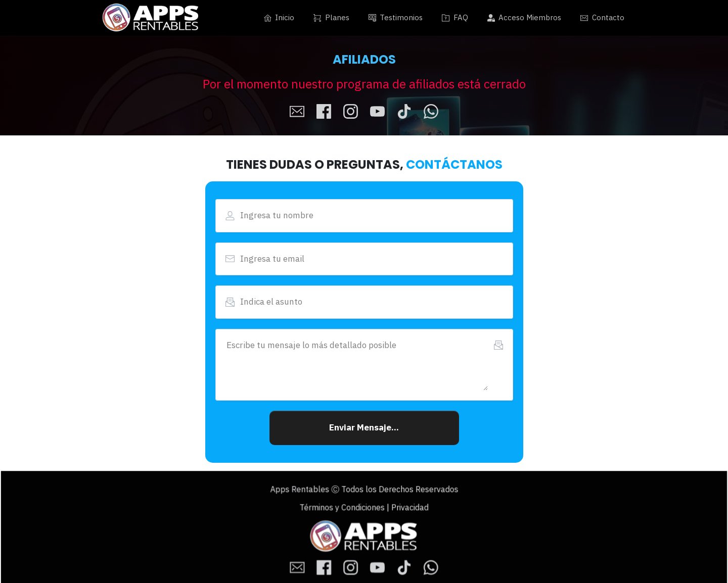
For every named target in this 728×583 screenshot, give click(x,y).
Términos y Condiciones (345, 509)
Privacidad (403, 509)
